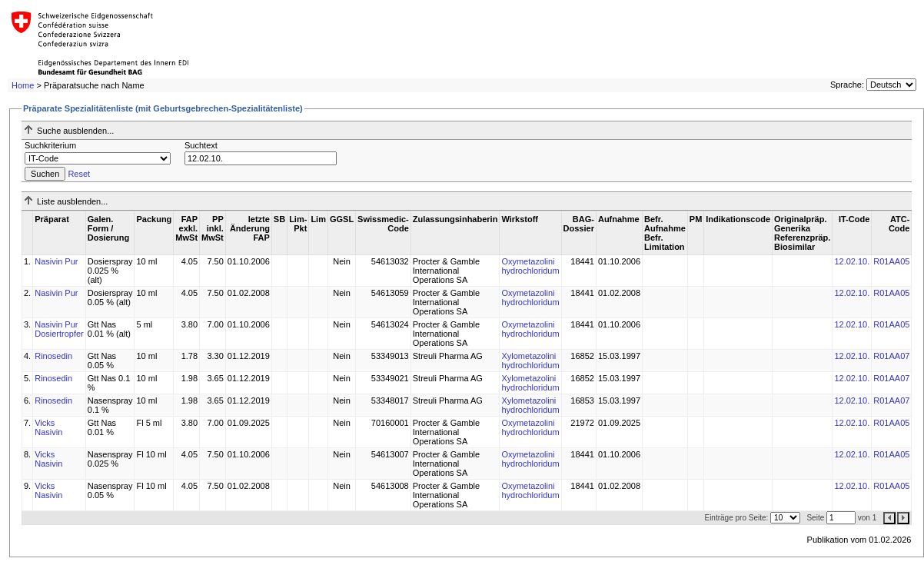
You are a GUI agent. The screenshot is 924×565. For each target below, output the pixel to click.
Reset (79, 174)
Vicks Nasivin (48, 427)
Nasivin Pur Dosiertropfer (59, 329)
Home (23, 85)
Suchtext (201, 145)
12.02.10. (852, 261)
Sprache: (847, 85)
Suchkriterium (50, 145)
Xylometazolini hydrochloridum (530, 361)
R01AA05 (891, 261)
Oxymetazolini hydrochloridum (530, 266)
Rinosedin (53, 356)
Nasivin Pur (56, 261)
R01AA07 (891, 356)
